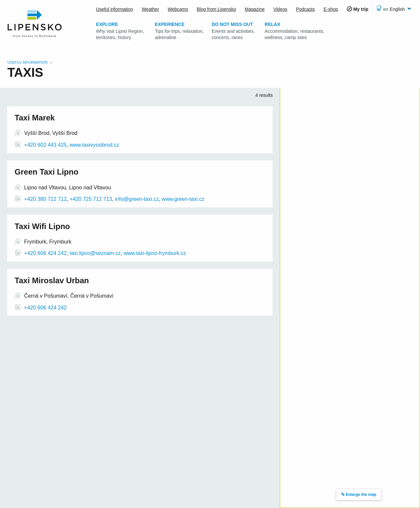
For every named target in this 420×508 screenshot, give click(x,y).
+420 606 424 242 (45, 253)
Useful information (28, 62)
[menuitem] (393, 9)
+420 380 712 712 (45, 199)
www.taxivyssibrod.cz (94, 145)
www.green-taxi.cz (183, 199)
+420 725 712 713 (90, 199)
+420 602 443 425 (45, 145)
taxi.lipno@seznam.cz (95, 253)
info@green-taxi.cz (137, 199)
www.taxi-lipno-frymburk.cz (155, 253)
